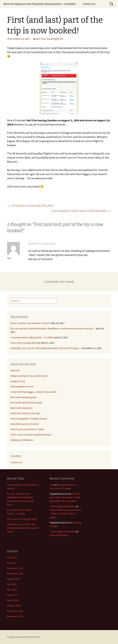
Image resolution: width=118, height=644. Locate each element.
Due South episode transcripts (26, 403)
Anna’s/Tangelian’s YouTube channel (29, 419)
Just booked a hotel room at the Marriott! (81, 211)
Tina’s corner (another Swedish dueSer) (31, 435)
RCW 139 (15, 371)
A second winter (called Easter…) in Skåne (32, 337)
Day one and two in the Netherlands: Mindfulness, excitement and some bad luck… (53, 328)
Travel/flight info (55, 39)
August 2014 (13, 579)
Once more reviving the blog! (25, 343)
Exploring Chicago (59, 535)
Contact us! (89, 4)
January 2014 (14, 606)
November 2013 (15, 616)
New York (41, 39)
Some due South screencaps (25, 413)
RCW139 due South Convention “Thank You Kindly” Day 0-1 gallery (65, 497)
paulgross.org (18, 381)
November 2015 (15, 574)
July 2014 (12, 584)
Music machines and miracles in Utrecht (31, 323)
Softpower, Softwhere (22, 440)
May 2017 (12, 557)
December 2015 (15, 568)
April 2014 (12, 595)
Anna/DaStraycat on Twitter (25, 424)
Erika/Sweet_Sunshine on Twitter (28, 429)
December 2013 (15, 611)
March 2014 (13, 600)
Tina (52, 485)
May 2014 (12, 590)
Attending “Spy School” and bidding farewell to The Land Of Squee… (46, 348)
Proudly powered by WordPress (24, 637)
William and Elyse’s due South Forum (29, 376)
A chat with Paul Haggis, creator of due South (34, 392)
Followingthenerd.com (22, 387)
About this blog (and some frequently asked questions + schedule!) (39, 4)
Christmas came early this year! (30, 206)
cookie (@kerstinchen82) (62, 506)
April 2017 (12, 563)
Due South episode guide (24, 397)
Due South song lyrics (22, 408)
